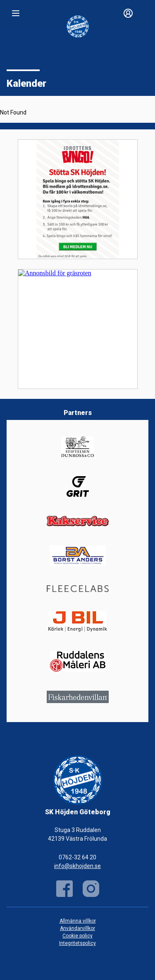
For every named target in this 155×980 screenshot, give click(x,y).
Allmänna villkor (78, 921)
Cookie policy (77, 936)
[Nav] (16, 13)
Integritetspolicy (77, 943)
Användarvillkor (77, 928)
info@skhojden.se (77, 866)
